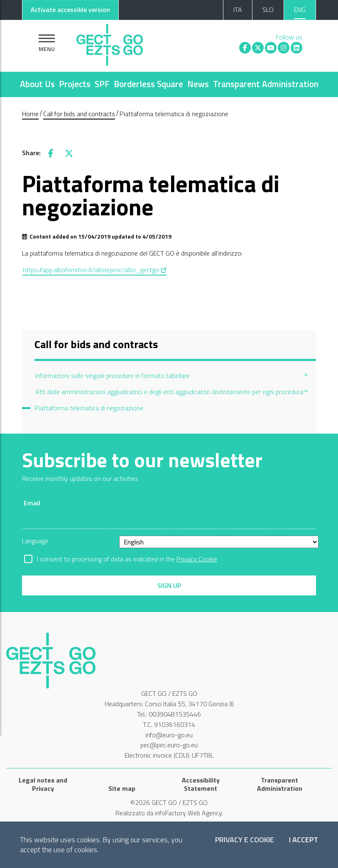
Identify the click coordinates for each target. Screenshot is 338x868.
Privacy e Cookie (245, 840)
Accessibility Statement (201, 784)
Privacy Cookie (197, 559)
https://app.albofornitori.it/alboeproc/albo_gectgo (95, 269)
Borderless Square (148, 84)
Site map (122, 788)
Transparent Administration (266, 84)
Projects (75, 84)
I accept (304, 840)
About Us (37, 84)
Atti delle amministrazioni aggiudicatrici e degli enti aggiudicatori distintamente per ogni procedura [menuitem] (169, 392)
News (198, 84)
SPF (102, 84)
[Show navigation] (47, 43)
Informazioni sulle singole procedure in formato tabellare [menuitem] (113, 375)
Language (35, 541)
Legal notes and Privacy (43, 784)
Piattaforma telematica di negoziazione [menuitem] (89, 408)
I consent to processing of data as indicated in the (127, 559)
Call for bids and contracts (79, 114)
